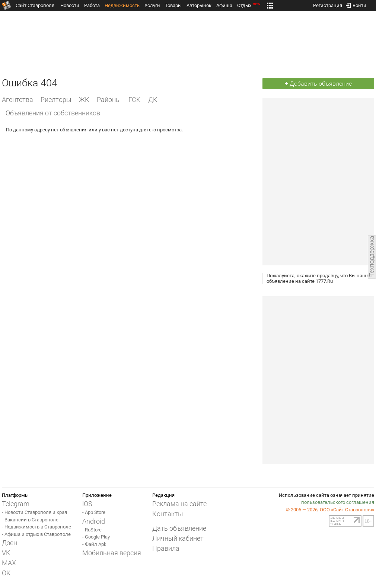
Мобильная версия (112, 553)
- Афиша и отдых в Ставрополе (36, 534)
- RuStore (92, 530)
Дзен (9, 543)
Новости (70, 5)
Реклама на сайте (179, 504)
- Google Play (96, 537)
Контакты (168, 514)
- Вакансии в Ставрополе (30, 520)
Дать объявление (179, 528)
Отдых (249, 5)
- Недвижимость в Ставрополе (36, 527)
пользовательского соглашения (338, 502)
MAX (9, 563)
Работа (92, 5)
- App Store (94, 512)
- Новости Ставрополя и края (34, 512)
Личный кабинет (178, 538)
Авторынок (199, 5)
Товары (173, 5)
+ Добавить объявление (318, 84)
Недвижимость (122, 5)
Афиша (224, 5)
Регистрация (328, 4)
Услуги (152, 5)
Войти (356, 4)
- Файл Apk (94, 544)
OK (6, 573)
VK (6, 553)
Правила (166, 548)
